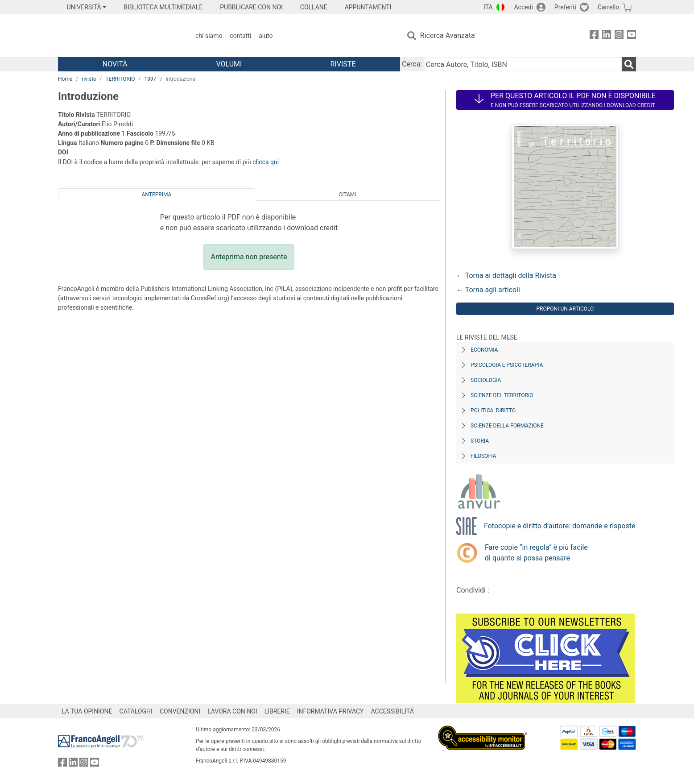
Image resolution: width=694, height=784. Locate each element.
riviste (89, 79)
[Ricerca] (629, 64)
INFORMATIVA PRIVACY (330, 711)
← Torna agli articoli (488, 290)
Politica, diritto (493, 411)
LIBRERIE (277, 711)
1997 (150, 79)
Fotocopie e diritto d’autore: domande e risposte (560, 526)
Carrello (608, 7)
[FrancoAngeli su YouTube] (632, 36)
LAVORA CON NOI (232, 711)
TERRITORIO (120, 79)
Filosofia (483, 456)
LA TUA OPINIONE (87, 711)
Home (65, 79)
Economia (484, 350)
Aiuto (266, 36)
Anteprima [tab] (157, 195)
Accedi (523, 7)
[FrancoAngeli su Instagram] (619, 36)
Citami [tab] (347, 195)
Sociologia (486, 380)
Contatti (240, 36)
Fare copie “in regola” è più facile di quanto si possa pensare (536, 553)
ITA (488, 7)
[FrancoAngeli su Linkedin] (607, 36)
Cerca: (412, 64)
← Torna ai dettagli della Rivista (506, 276)
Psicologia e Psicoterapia (507, 365)
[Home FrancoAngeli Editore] (117, 36)
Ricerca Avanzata (448, 35)
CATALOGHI (136, 711)
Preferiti (565, 7)
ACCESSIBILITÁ (392, 711)
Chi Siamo (209, 36)
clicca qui (266, 162)
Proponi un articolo (565, 309)
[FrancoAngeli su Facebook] (594, 36)
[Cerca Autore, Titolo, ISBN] (523, 64)
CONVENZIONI (180, 711)
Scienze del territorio (502, 395)
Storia (480, 441)
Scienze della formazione (507, 426)
